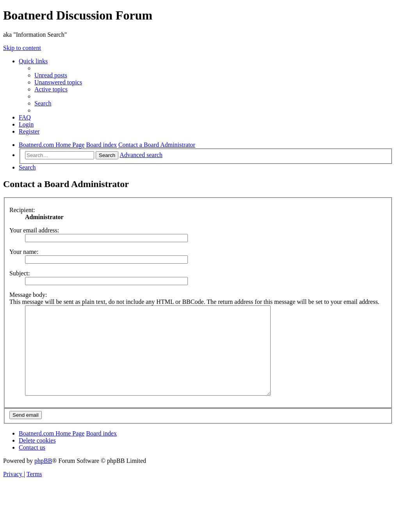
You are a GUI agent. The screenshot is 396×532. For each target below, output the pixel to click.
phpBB (43, 478)
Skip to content (22, 48)
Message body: (28, 295)
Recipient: (22, 210)
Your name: (24, 252)
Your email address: (34, 230)
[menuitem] (51, 75)
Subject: (20, 273)
